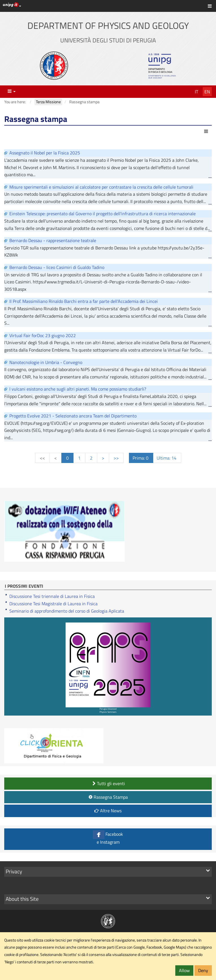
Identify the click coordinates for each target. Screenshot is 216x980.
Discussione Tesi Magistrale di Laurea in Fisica (53, 604)
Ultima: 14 (167, 458)
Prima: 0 (141, 458)
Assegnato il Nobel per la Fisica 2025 (45, 153)
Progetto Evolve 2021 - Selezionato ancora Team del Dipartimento (73, 416)
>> (116, 458)
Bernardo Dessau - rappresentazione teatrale (53, 240)
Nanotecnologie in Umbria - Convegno (46, 362)
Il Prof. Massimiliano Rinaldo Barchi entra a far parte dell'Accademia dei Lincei (84, 301)
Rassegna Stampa (107, 797)
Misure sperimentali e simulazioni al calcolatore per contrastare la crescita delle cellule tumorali (101, 187)
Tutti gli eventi (108, 783)
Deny (203, 970)
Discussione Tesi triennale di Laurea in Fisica (52, 596)
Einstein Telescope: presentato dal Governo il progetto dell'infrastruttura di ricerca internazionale (102, 214)
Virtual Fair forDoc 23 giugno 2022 (43, 335)
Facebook (108, 838)
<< (42, 458)
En (207, 92)
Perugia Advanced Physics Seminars (108, 668)
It (196, 92)
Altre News (108, 811)
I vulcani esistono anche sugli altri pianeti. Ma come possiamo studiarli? (78, 389)
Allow (184, 970)
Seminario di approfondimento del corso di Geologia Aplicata (67, 611)
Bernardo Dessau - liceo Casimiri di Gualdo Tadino (57, 267)
